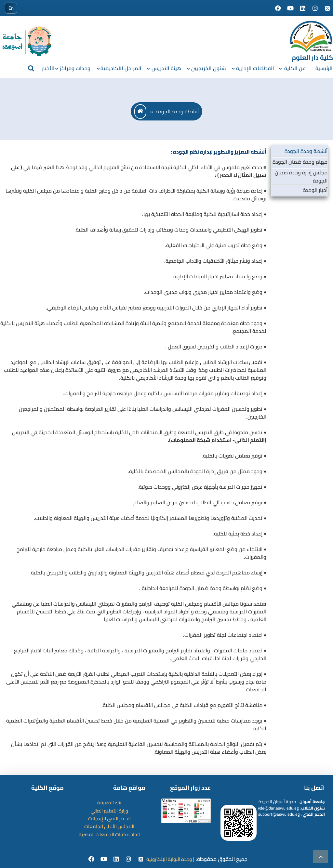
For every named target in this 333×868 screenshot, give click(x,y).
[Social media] (277, 8)
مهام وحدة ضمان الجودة (300, 162)
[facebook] (90, 859)
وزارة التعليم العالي (109, 810)
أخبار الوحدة (315, 190)
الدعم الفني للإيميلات (109, 818)
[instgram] (128, 859)
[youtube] (102, 859)
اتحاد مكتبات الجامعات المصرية (109, 834)
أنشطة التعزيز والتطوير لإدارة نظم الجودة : (219, 152)
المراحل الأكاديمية (121, 68)
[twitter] (140, 859)
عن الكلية (295, 68)
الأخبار (48, 68)
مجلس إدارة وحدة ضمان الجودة (301, 176)
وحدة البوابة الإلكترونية (170, 859)
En (11, 8)
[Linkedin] (115, 859)
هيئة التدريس (166, 68)
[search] (31, 68)
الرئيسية (324, 68)
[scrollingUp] (321, 857)
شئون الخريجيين (208, 68)
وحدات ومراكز (75, 68)
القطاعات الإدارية (255, 68)
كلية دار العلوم (312, 57)
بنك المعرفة (109, 802)
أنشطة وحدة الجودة (306, 151)
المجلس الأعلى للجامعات (109, 826)
